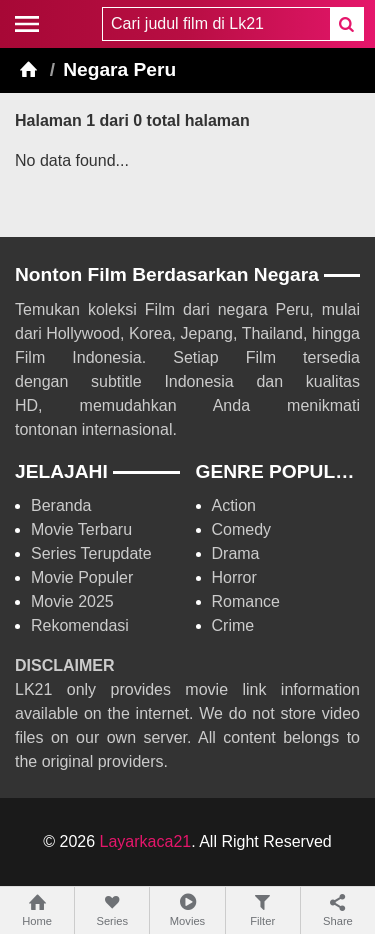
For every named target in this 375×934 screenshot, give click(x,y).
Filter (263, 909)
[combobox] (216, 24)
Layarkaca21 (146, 841)
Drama (236, 553)
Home (37, 909)
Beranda (61, 505)
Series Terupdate (91, 553)
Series (112, 909)
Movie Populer (82, 577)
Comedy (242, 529)
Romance (246, 601)
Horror (234, 577)
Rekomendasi (80, 625)
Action (234, 505)
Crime (233, 625)
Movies (187, 909)
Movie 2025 (72, 601)
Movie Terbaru (81, 529)
